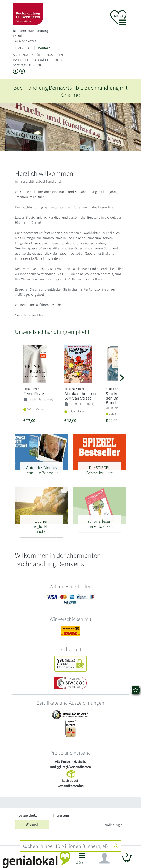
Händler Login (112, 825)
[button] (82, 860)
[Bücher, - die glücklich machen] (41, 524)
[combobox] (65, 846)
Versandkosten (80, 767)
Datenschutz (28, 815)
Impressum (61, 815)
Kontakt (44, 48)
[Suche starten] (116, 846)
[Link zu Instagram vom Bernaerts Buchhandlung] (22, 72)
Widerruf (32, 824)
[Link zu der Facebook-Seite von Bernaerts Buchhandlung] (16, 72)
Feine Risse (34, 393)
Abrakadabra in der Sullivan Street (82, 396)
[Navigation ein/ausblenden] (104, 858)
